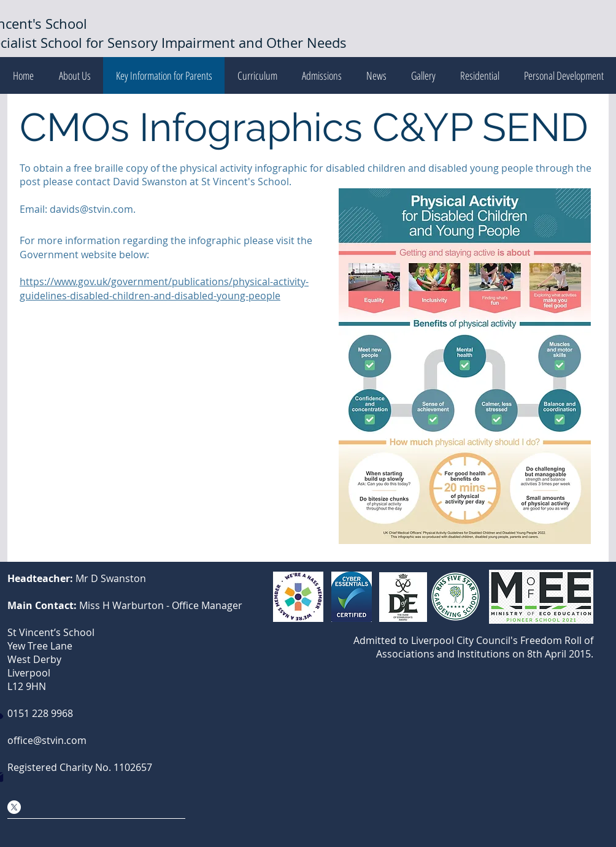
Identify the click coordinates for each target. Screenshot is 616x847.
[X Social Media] (14, 807)
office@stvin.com (47, 740)
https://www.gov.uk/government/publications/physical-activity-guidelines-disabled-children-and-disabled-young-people (164, 288)
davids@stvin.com (91, 209)
